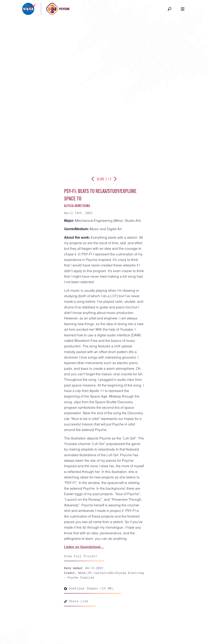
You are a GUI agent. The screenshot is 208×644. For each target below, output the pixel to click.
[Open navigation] (183, 9)
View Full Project (81, 556)
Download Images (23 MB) (89, 588)
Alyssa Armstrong (77, 206)
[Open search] (169, 9)
